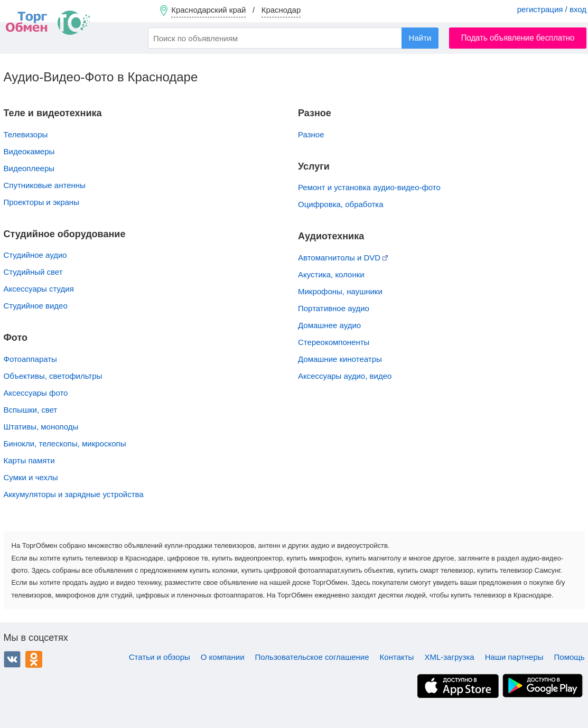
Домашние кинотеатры (340, 359)
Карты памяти (29, 460)
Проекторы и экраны (41, 202)
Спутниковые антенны (45, 185)
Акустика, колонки (331, 274)
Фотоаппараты (30, 359)
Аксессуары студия (39, 289)
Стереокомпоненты (334, 342)
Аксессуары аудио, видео (345, 376)
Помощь (570, 657)
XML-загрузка (449, 657)
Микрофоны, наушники (340, 291)
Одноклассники (34, 659)
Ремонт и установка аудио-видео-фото (369, 187)
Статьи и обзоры (160, 657)
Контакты (397, 657)
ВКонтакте (12, 659)
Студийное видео (36, 306)
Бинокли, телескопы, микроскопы (65, 444)
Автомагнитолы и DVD (343, 258)
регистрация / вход (552, 9)
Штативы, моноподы (41, 427)
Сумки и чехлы (31, 477)
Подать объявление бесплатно (518, 38)
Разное (311, 134)
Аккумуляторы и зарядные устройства (74, 494)
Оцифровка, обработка (341, 204)
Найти (420, 38)
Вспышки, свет (31, 410)
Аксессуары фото (36, 393)
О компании (223, 657)
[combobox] (293, 38)
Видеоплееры (29, 168)
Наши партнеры (514, 657)
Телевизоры (26, 134)
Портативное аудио (334, 308)
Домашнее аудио (329, 325)
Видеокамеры (29, 151)
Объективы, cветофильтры (53, 376)
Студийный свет (33, 272)
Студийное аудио (35, 255)
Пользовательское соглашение (312, 657)
